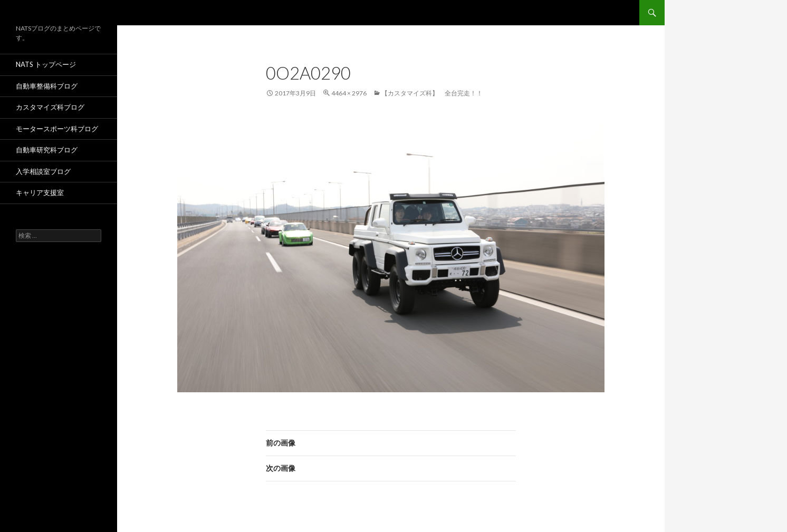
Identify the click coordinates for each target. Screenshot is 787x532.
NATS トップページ (46, 64)
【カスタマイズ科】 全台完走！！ (432, 93)
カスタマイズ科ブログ (50, 107)
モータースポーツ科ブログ (57, 129)
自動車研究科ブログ (47, 150)
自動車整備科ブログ (47, 86)
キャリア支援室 (40, 192)
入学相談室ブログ (43, 171)
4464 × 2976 (349, 93)
